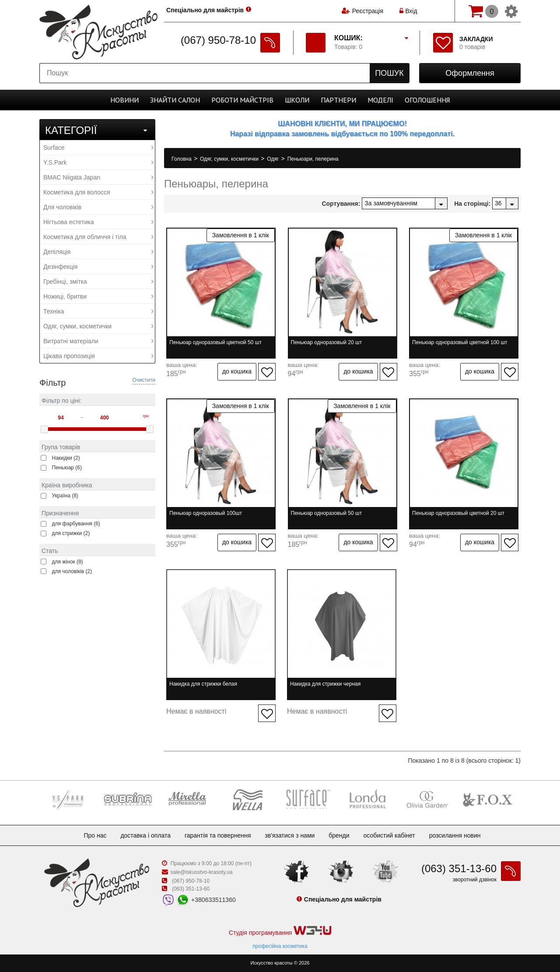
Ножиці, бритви (98, 296)
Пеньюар (67, 468)
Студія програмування (280, 931)
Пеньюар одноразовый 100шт (206, 513)
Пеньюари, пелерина (313, 159)
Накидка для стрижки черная (325, 684)
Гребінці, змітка (98, 282)
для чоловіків (72, 571)
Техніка (98, 311)
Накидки (66, 458)
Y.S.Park (98, 162)
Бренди (339, 835)
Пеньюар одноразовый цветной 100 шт (460, 342)
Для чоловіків (98, 207)
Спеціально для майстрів (205, 10)
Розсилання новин (455, 835)
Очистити (144, 380)
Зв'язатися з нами (290, 835)
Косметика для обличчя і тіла (98, 237)
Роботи (242, 100)
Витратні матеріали (98, 341)
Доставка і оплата (145, 835)
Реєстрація (368, 11)
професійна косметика (280, 946)
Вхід (408, 11)
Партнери (338, 100)
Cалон (175, 100)
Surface (98, 148)
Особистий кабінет (389, 835)
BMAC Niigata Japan (98, 177)
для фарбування (76, 524)
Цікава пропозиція (98, 356)
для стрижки (71, 533)
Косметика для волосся (98, 192)
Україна (65, 496)
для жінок (68, 562)
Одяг (273, 159)
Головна (182, 159)
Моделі (380, 100)
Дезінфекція (98, 267)
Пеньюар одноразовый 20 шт (327, 342)
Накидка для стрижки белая (203, 684)
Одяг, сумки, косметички (98, 326)
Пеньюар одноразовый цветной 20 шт (458, 513)
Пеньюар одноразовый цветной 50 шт (215, 342)
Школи (297, 100)
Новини (124, 100)
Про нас (95, 835)
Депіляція (98, 252)
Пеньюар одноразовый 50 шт (327, 513)
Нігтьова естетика (98, 222)
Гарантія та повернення (218, 835)
